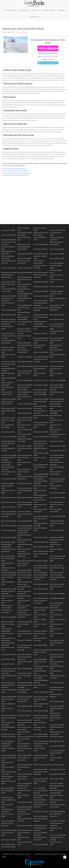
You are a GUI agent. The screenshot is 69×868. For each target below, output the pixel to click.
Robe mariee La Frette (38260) (57, 821)
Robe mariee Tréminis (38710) (9, 315)
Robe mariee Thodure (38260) (57, 741)
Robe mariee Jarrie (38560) (40, 333)
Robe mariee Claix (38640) (8, 788)
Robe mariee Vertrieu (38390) (41, 516)
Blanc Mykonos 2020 (10, 10)
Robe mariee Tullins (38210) (8, 734)
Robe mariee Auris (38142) (24, 715)
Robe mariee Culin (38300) (56, 565)
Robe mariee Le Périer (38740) (57, 230)
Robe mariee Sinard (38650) (57, 537)
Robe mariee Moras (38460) (8, 542)
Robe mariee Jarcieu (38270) (24, 357)
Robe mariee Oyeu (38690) (56, 737)
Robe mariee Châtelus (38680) (41, 287)
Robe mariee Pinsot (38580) (40, 537)
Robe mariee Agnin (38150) (8, 844)
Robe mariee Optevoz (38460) (57, 493)
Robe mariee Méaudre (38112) (25, 774)
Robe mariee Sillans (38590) (24, 631)
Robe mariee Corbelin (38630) (9, 512)
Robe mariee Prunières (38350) (25, 561)
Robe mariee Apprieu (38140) (41, 711)
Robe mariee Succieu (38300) (8, 575)
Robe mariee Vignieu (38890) (8, 268)
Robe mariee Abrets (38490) (57, 319)
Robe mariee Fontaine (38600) (25, 362)
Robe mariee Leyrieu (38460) (57, 254)
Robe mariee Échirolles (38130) (25, 404)
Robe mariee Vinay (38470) (8, 483)
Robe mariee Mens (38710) (8, 683)
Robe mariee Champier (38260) (41, 692)
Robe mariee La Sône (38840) (25, 408)
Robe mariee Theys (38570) (40, 390)
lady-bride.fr (10, 854)
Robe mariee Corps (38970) (57, 291)
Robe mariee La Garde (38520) (25, 385)
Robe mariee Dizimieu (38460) (41, 584)
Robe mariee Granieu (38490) (41, 366)
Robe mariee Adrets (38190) (41, 737)
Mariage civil (35, 10)
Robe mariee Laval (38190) (24, 329)
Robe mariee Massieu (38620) (9, 240)
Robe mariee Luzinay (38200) (24, 502)
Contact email (34, 17)
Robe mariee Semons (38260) (41, 812)
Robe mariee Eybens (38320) (8, 840)
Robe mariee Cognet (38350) (41, 844)
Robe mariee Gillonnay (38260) (41, 594)
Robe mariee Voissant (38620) (9, 310)
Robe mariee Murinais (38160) (25, 765)
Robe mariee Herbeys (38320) (41, 608)
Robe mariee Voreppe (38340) (57, 751)
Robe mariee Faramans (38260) (57, 835)
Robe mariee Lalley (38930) (24, 343)
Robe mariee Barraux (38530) (41, 385)
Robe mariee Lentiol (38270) (57, 338)
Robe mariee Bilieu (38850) (40, 659)
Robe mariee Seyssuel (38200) (41, 650)
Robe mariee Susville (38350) (8, 847)
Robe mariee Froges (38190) (24, 640)
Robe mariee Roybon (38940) (25, 521)
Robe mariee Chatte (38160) (8, 319)
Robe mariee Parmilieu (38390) (57, 812)
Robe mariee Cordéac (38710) (25, 371)
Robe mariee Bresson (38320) (41, 432)
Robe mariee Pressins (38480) (25, 826)
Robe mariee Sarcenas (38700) (9, 589)
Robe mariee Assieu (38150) (57, 573)
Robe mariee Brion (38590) (56, 385)
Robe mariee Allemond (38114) (57, 556)
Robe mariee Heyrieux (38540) (41, 357)
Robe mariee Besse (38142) (57, 399)
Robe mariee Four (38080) (24, 512)
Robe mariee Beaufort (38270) (25, 706)
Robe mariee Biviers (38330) (24, 755)
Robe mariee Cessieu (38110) (41, 697)
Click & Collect (24, 10)
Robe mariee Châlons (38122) (25, 575)
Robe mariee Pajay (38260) (40, 573)
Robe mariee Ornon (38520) (57, 441)
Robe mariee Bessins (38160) (57, 521)
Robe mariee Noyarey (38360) (41, 352)
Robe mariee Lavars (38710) (40, 380)
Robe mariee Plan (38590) (56, 575)
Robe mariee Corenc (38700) (57, 530)
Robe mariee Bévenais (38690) (41, 551)
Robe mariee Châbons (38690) (9, 697)
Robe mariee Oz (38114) (7, 798)
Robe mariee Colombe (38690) (25, 254)
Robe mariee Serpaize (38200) (57, 479)
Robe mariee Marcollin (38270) (9, 521)
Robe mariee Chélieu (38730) (8, 715)
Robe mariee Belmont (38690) (57, 598)
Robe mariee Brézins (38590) (25, 277)
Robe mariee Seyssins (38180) (57, 769)
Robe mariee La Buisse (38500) (41, 296)
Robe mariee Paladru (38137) (57, 324)
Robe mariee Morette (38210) (9, 669)
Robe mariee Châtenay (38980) (41, 423)
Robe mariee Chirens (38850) (25, 720)
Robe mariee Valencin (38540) (41, 399)
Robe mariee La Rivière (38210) (25, 737)
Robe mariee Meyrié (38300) (41, 575)
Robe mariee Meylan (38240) (24, 305)
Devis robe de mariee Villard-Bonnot (15, 169)
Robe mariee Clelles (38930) (40, 598)
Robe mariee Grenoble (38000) (9, 437)
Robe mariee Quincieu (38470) (25, 669)
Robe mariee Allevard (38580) (41, 474)
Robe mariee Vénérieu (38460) (9, 537)
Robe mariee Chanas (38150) (41, 315)
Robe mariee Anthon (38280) (24, 455)
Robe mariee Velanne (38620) (57, 258)
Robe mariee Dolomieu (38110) (25, 366)
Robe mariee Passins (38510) (25, 446)
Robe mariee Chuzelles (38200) (41, 765)
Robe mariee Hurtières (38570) (57, 516)
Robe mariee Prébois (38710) (41, 589)
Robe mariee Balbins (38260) (57, 701)
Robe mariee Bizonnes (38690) (9, 479)
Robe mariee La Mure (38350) (57, 650)
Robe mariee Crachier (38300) (25, 802)
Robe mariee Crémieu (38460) (25, 683)
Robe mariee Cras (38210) (24, 244)
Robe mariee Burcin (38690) (40, 301)
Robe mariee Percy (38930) (8, 348)
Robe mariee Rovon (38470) (8, 282)
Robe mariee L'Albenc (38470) (57, 746)
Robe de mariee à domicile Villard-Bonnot (16, 175)
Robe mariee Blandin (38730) (8, 441)
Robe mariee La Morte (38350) (9, 530)
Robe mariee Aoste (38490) (40, 769)
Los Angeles (61, 10)
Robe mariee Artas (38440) (40, 826)
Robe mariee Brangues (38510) (41, 437)
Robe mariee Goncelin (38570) (41, 273)
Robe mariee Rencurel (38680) (25, 418)
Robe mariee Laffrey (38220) (24, 488)
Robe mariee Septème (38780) (9, 573)
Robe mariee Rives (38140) (24, 573)
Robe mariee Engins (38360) (57, 315)
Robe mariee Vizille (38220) (8, 333)
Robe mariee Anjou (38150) (40, 565)
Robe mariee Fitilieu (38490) (40, 816)
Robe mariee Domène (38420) (9, 455)
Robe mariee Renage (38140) (25, 645)
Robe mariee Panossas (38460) (57, 446)
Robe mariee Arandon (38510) (25, 697)
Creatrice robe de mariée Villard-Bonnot (16, 171)
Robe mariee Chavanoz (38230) (57, 451)
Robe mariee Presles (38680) (57, 706)
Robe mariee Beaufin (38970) (41, 338)
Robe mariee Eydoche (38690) (9, 830)
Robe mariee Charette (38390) (9, 296)
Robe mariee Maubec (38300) (25, 570)
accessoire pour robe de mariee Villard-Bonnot (18, 173)
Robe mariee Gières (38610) (40, 715)
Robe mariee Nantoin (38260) (8, 235)
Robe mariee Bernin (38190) (57, 779)
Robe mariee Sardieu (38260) (57, 725)
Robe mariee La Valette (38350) (9, 498)
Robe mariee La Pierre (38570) (41, 741)
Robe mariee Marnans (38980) (25, 807)
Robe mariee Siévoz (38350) (57, 640)
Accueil (4, 32)
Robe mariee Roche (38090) (57, 455)
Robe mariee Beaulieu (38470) (41, 244)
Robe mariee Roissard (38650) (57, 498)
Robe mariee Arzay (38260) (8, 821)
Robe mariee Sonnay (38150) (8, 362)
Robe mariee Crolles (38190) (8, 737)
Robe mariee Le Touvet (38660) (57, 380)
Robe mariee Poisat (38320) (24, 655)
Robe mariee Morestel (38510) (25, 526)
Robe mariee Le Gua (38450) (57, 366)
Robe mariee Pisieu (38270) (56, 502)
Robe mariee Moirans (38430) (57, 584)
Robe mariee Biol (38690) (7, 741)
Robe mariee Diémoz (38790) (25, 413)
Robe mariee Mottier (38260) (57, 287)
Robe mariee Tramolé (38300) (57, 594)
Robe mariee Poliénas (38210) (41, 542)
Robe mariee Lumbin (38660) (41, 291)
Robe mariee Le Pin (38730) (40, 249)
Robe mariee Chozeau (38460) (9, 526)
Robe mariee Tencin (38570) (8, 408)
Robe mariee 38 (11, 32)
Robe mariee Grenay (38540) (24, 711)
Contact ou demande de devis (48, 63)
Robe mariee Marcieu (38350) (8, 502)
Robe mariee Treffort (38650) (41, 254)
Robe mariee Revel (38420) (40, 441)
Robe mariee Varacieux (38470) (9, 273)
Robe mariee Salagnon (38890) (41, 547)
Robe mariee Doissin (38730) (57, 683)
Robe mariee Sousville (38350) (25, 498)
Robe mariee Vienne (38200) (24, 830)
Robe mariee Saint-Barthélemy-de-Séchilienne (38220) (24, 535)
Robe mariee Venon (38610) (57, 362)
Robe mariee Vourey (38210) (41, 734)
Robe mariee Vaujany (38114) (57, 687)
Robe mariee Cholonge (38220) (25, 273)
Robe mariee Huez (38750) (8, 432)
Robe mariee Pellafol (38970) (8, 755)
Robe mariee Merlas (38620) (40, 465)
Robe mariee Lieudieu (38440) (25, 380)
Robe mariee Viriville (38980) (24, 258)
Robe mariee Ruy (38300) (7, 622)
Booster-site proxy (61, 854)
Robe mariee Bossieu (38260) (25, 268)
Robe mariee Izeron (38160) (57, 765)
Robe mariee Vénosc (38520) (41, 779)
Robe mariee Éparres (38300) (57, 305)
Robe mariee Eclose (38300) (40, 561)
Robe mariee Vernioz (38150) (25, 673)
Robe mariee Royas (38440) (8, 659)
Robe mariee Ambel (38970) (57, 263)
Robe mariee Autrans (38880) (57, 249)
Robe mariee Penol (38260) (56, 603)
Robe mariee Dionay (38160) (8, 507)
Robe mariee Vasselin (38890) (8, 617)
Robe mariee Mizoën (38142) (57, 655)
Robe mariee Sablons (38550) (41, 282)
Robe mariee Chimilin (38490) (24, 483)
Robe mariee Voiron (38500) (8, 230)
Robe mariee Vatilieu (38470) (24, 783)
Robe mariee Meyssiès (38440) (9, 655)
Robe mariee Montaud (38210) (57, 774)
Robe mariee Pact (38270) (8, 664)
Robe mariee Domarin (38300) (9, 399)
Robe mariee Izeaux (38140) (8, 418)
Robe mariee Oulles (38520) (40, 645)
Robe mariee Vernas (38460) (41, 755)
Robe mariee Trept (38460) (56, 783)
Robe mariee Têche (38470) (8, 556)
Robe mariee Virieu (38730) (24, 469)
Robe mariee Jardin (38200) (40, 631)
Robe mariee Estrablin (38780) (25, 622)
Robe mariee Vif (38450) (39, 788)
